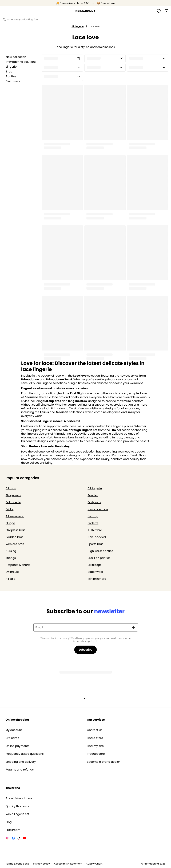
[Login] (159, 11)
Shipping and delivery (21, 762)
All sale (10, 579)
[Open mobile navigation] (5, 11)
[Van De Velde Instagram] (8, 839)
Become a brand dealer (104, 762)
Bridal (9, 509)
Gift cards (12, 738)
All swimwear (15, 516)
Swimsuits (13, 572)
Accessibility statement (68, 864)
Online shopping (17, 720)
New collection (16, 57)
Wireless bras (15, 544)
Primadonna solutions (21, 62)
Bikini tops (95, 565)
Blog (9, 822)
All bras (11, 488)
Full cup (93, 516)
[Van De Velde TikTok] (19, 839)
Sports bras (96, 544)
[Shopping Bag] (166, 11)
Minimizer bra (97, 579)
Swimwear (13, 81)
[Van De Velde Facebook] (13, 839)
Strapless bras (15, 530)
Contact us (95, 730)
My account (14, 730)
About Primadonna (19, 798)
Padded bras (15, 537)
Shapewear (13, 495)
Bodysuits (94, 502)
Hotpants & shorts (18, 565)
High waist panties (100, 551)
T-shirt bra (95, 530)
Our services (96, 720)
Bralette (93, 523)
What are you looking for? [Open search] (21, 19)
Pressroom (13, 830)
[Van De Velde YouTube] (24, 839)
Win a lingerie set (17, 814)
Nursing (11, 551)
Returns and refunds (20, 770)
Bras (9, 72)
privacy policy (87, 641)
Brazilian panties (99, 558)
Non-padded (97, 537)
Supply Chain (95, 864)
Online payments (17, 746)
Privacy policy (41, 864)
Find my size (95, 746)
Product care (96, 754)
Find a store (95, 738)
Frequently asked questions (25, 754)
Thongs (11, 558)
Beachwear (96, 572)
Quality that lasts (17, 806)
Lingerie (11, 67)
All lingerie (77, 26)
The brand (13, 788)
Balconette (13, 502)
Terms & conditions (17, 864)
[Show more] (97, 641)
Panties (11, 76)
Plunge (10, 523)
